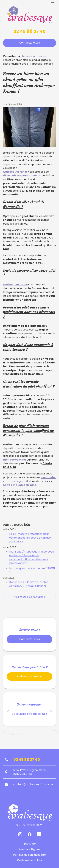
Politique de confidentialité (29, 855)
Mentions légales (30, 849)
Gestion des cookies (29, 860)
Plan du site (29, 844)
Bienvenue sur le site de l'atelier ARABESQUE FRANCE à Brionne (29, 584)
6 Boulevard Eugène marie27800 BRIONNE (29, 772)
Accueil (26, 56)
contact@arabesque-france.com (34, 784)
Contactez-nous (30, 43)
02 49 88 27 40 (29, 31)
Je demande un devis (30, 676)
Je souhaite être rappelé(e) (30, 714)
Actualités (39, 56)
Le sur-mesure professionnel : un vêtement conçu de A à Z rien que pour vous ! (30, 538)
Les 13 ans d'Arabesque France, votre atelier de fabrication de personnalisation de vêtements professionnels (32, 557)
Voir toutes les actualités (30, 597)
